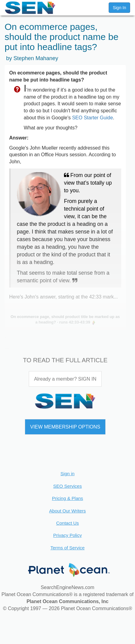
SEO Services (67, 486)
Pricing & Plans (68, 498)
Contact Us (67, 523)
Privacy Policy (67, 535)
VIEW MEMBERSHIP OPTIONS (65, 427)
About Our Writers (68, 511)
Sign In (119, 8)
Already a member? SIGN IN (65, 379)
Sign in (68, 474)
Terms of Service (68, 548)
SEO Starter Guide (92, 118)
